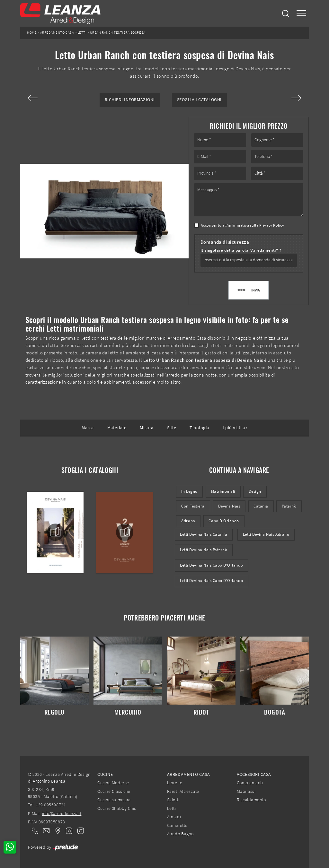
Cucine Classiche (114, 791)
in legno (189, 491)
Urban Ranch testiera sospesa (118, 33)
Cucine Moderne (113, 783)
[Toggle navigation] (301, 13)
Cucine (105, 774)
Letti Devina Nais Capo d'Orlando (211, 565)
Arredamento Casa (57, 33)
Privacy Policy (272, 225)
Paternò (289, 506)
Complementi (250, 783)
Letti (82, 33)
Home (32, 33)
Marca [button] (88, 428)
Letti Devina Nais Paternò (204, 550)
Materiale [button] (117, 428)
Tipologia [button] (199, 428)
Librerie (175, 783)
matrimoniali (223, 491)
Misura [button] (147, 428)
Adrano (188, 521)
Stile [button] (172, 428)
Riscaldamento (251, 800)
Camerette (177, 825)
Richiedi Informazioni (130, 100)
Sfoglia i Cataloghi (199, 100)
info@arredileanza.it (62, 813)
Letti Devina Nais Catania (204, 534)
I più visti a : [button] (235, 428)
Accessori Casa (254, 774)
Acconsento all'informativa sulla (243, 225)
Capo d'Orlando (224, 521)
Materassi (246, 791)
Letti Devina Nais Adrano (266, 534)
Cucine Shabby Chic (117, 808)
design (255, 491)
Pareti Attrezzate (183, 791)
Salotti (173, 800)
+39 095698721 (51, 805)
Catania (261, 506)
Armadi (174, 817)
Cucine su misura (114, 800)
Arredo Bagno (180, 834)
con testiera (193, 506)
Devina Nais (229, 506)
